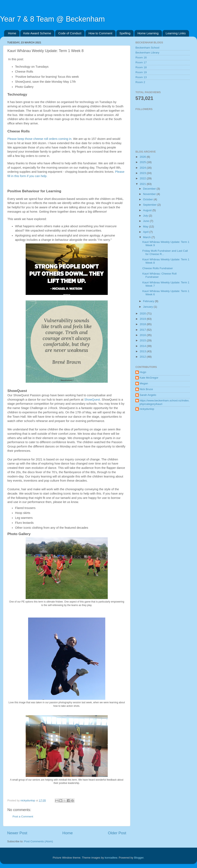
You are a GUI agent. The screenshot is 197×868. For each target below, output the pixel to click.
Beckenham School (147, 48)
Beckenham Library (147, 53)
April (146, 232)
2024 (143, 168)
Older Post (117, 833)
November (150, 194)
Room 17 (141, 62)
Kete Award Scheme (37, 33)
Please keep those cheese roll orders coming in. (40, 139)
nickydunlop (147, 409)
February (149, 301)
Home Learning (148, 33)
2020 (143, 313)
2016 (143, 335)
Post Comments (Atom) (39, 841)
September (150, 205)
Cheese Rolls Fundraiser (158, 268)
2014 (143, 346)
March (147, 237)
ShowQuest (92, 400)
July (146, 216)
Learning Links (176, 33)
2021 (143, 184)
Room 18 (141, 67)
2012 (143, 357)
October (148, 199)
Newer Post (17, 833)
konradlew (111, 858)
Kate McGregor (149, 378)
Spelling (125, 33)
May (146, 227)
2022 (143, 178)
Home (12, 33)
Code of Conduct (70, 33)
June (146, 221)
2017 (143, 330)
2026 (143, 157)
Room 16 (141, 57)
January (148, 307)
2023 (143, 173)
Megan (144, 383)
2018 (143, 324)
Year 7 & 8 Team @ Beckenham (52, 19)
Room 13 (141, 77)
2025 (143, 162)
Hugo (143, 372)
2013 (143, 351)
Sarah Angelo (148, 395)
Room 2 (140, 82)
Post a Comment (23, 816)
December (150, 189)
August (148, 210)
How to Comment (100, 33)
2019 (143, 319)
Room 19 (141, 72)
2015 (143, 340)
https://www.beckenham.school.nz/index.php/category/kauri (164, 402)
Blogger (139, 858)
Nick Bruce (146, 389)
